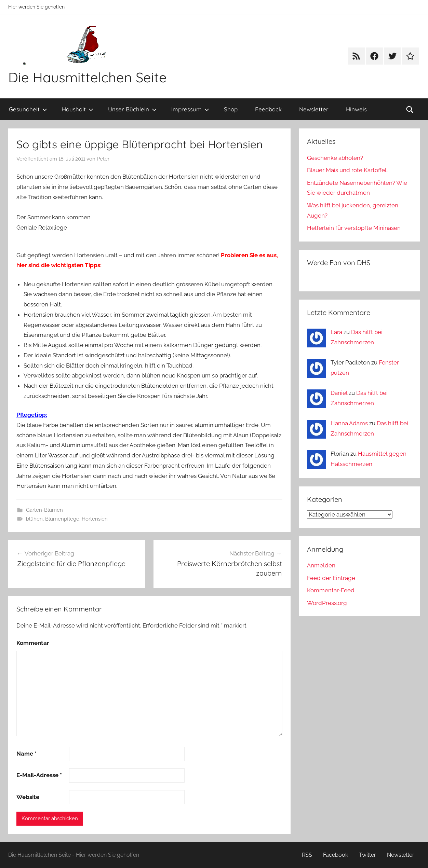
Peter (103, 159)
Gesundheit (28, 109)
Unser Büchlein (132, 109)
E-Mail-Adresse (39, 775)
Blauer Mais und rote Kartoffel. (347, 170)
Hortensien (95, 519)
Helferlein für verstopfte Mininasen (354, 228)
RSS (307, 855)
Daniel (339, 393)
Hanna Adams (349, 423)
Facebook (336, 855)
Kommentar (33, 643)
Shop (231, 109)
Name (26, 754)
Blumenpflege (62, 519)
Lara (336, 332)
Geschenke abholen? (335, 158)
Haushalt (78, 109)
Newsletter (314, 109)
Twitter (367, 855)
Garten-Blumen (44, 510)
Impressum (190, 109)
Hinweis (356, 109)
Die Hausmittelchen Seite (88, 77)
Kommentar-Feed (331, 590)
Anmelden (321, 565)
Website (28, 797)
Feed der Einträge (331, 578)
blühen (34, 519)
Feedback (268, 109)
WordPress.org (327, 603)
